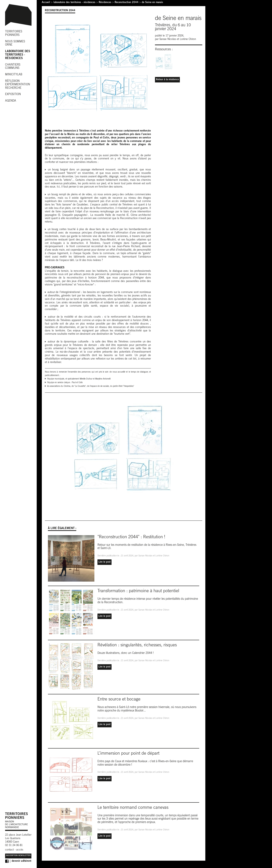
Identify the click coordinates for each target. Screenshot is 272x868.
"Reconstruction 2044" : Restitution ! (131, 537)
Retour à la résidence (167, 80)
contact (9, 850)
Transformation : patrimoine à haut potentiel (138, 591)
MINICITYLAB (14, 75)
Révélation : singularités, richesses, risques (137, 645)
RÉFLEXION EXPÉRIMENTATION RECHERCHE (18, 85)
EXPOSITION (13, 94)
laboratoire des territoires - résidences (74, 3)
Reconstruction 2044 (127, 3)
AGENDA (11, 101)
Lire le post (104, 562)
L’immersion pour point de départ (128, 754)
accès (20, 850)
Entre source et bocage (119, 700)
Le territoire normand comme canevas (133, 808)
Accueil (46, 3)
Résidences (105, 3)
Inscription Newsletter (18, 856)
